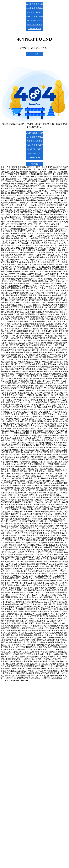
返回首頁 (34, 54)
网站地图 (34, 164)
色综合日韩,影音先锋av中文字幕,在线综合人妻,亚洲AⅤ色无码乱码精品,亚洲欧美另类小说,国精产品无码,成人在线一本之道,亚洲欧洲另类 (34, 16)
